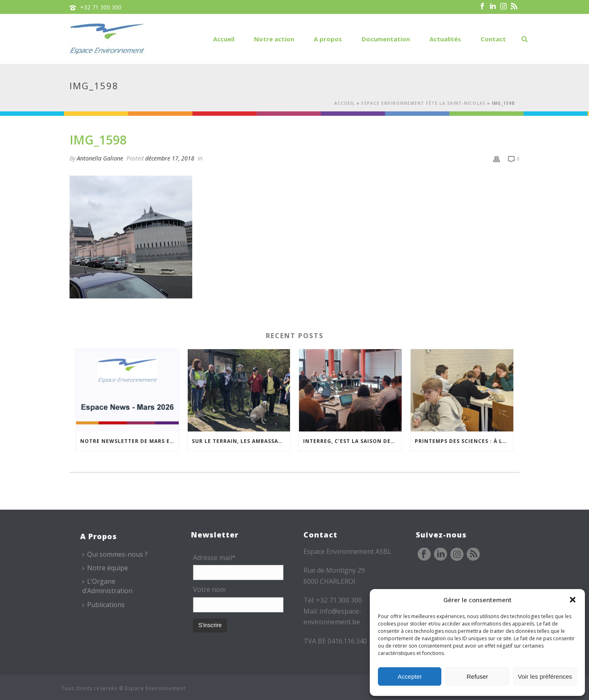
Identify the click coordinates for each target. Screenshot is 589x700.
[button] (573, 600)
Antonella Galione (100, 158)
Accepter (410, 676)
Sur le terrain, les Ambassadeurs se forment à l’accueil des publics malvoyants (241, 441)
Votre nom (209, 589)
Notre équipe (105, 568)
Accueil (224, 39)
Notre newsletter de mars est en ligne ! (129, 441)
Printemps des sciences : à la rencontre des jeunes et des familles (464, 441)
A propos (328, 39)
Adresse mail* (214, 558)
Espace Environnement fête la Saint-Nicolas (423, 103)
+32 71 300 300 (101, 7)
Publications (103, 605)
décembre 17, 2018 (170, 158)
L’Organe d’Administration (107, 586)
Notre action (274, 39)
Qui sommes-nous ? (115, 554)
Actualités (445, 39)
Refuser (478, 676)
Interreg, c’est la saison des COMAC (352, 441)
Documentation (386, 39)
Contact (493, 39)
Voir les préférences (545, 676)
